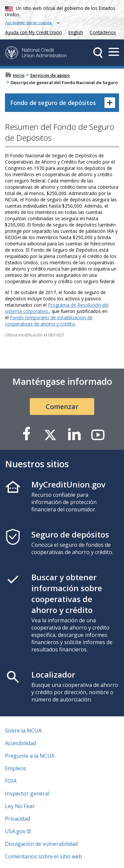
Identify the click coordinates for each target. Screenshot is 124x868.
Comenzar (62, 407)
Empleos (16, 768)
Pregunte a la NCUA (30, 756)
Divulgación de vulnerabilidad (41, 844)
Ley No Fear (20, 806)
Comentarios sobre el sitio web (43, 856)
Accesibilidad (21, 743)
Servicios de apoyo (50, 75)
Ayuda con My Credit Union (32, 32)
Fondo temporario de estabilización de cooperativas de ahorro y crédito (49, 321)
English (76, 32)
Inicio (19, 75)
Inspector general (27, 793)
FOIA (11, 781)
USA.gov (15, 831)
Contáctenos (103, 32)
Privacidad (18, 819)
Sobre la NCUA (23, 731)
